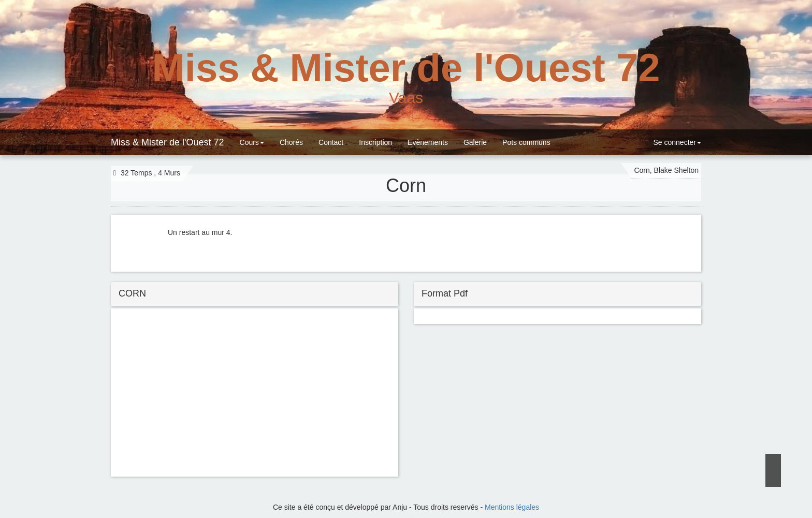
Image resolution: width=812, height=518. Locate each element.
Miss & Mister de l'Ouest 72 (168, 142)
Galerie (475, 142)
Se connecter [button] (676, 142)
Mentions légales (512, 507)
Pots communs (526, 142)
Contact (331, 142)
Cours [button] (252, 142)
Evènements (428, 142)
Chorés (291, 142)
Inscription (375, 142)
